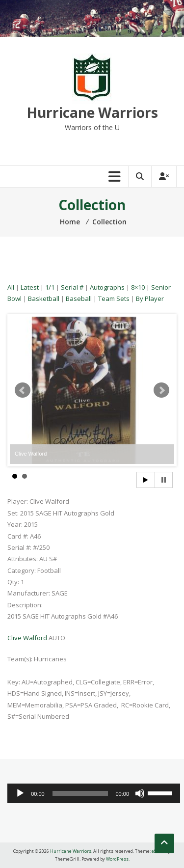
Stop (164, 480)
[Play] (20, 793)
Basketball (44, 298)
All (11, 287)
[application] (94, 793)
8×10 (138, 287)
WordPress (117, 859)
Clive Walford (27, 638)
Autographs (107, 287)
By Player (150, 298)
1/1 (50, 287)
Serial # (72, 287)
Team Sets (114, 298)
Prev (23, 390)
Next (161, 390)
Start (146, 480)
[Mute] (140, 793)
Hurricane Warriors (92, 112)
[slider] (80, 793)
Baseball (79, 298)
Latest (30, 287)
